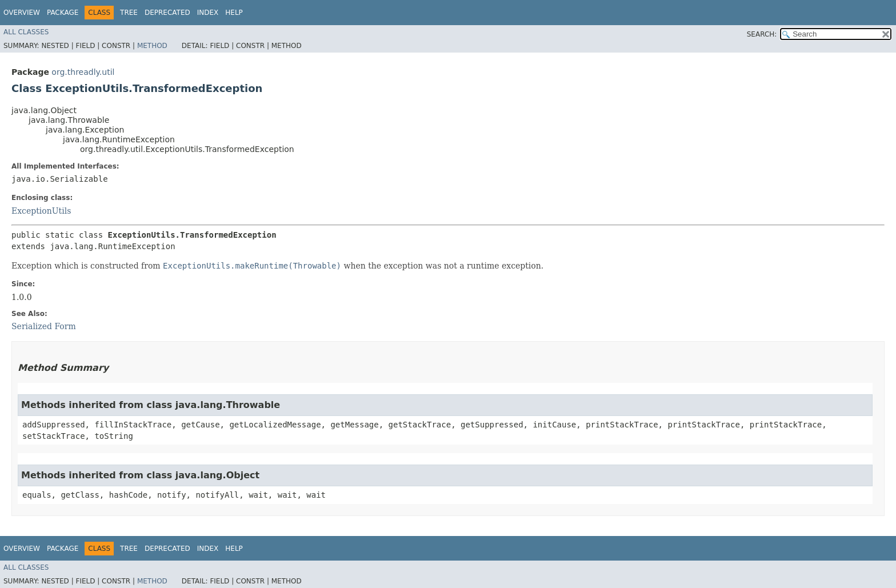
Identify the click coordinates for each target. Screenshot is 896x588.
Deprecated (167, 13)
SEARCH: (762, 34)
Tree (129, 13)
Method (152, 46)
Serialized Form (44, 326)
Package (63, 13)
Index (208, 13)
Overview (22, 13)
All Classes (26, 32)
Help (234, 13)
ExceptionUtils (41, 211)
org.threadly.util (83, 72)
